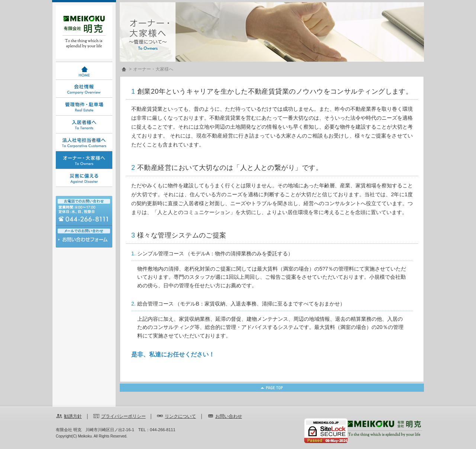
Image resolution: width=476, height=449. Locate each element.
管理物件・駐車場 (84, 107)
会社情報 (84, 89)
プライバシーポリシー (123, 416)
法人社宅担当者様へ (84, 142)
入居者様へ (84, 125)
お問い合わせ (84, 241)
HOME (84, 71)
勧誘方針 (73, 416)
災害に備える (84, 178)
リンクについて (180, 416)
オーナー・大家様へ (84, 160)
